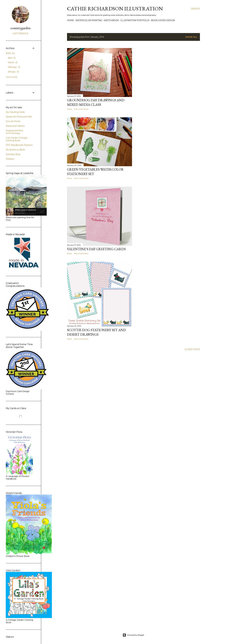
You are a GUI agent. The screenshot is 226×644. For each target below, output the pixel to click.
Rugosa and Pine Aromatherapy (14, 132)
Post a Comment (81, 109)
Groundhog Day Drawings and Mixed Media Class (96, 102)
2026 (10, 53)
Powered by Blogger (133, 635)
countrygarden (20, 28)
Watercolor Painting (89, 20)
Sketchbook (111, 20)
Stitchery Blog (13, 154)
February (14, 67)
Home (70, 20)
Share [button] (69, 109)
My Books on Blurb (15, 150)
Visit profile (20, 33)
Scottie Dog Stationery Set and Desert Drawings (96, 332)
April (12, 58)
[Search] (195, 9)
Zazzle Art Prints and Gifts (19, 117)
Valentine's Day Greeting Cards (96, 249)
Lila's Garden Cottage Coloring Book (17, 139)
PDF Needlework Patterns (19, 145)
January (13, 72)
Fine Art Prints (13, 121)
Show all (191, 37)
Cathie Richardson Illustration (115, 9)
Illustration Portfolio (135, 20)
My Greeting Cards (15, 112)
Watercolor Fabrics (15, 126)
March (13, 62)
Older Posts (192, 349)
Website (10, 159)
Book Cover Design (163, 20)
